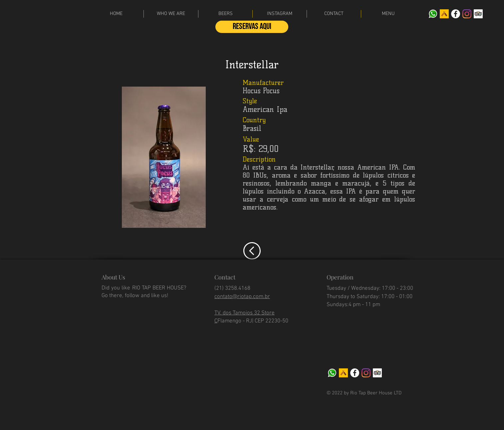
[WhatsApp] (433, 14)
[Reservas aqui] (252, 27)
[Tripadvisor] (478, 14)
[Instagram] (467, 14)
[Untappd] (444, 14)
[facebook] (456, 14)
